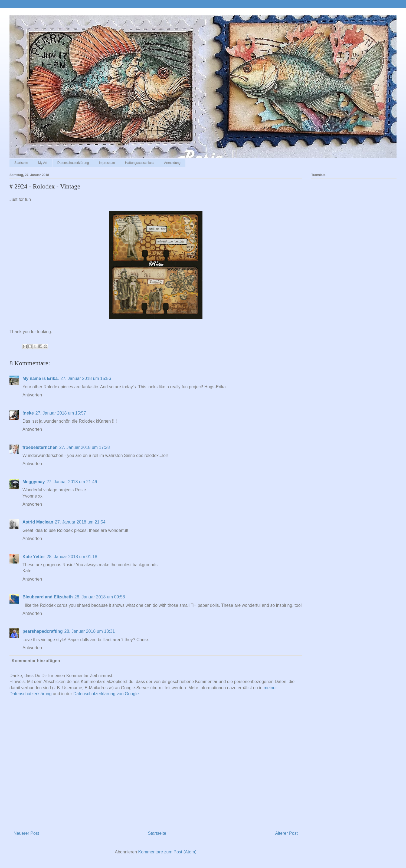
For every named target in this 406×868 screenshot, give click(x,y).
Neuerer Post (26, 833)
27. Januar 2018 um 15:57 (61, 413)
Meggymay (34, 482)
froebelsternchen (40, 447)
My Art (43, 163)
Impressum (107, 163)
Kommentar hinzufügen (36, 661)
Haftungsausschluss (140, 163)
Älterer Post (286, 833)
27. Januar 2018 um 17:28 (85, 447)
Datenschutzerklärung (73, 163)
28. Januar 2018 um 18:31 (89, 631)
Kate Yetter (34, 557)
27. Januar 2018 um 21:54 (80, 522)
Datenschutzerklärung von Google (106, 694)
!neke (28, 413)
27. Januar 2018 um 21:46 (72, 482)
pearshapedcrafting (42, 631)
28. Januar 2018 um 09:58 (100, 597)
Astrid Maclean (38, 522)
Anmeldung (172, 163)
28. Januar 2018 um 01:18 (72, 557)
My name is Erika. (41, 378)
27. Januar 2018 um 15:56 (86, 378)
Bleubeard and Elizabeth (48, 597)
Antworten (32, 395)
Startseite (21, 163)
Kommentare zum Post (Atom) (167, 852)
